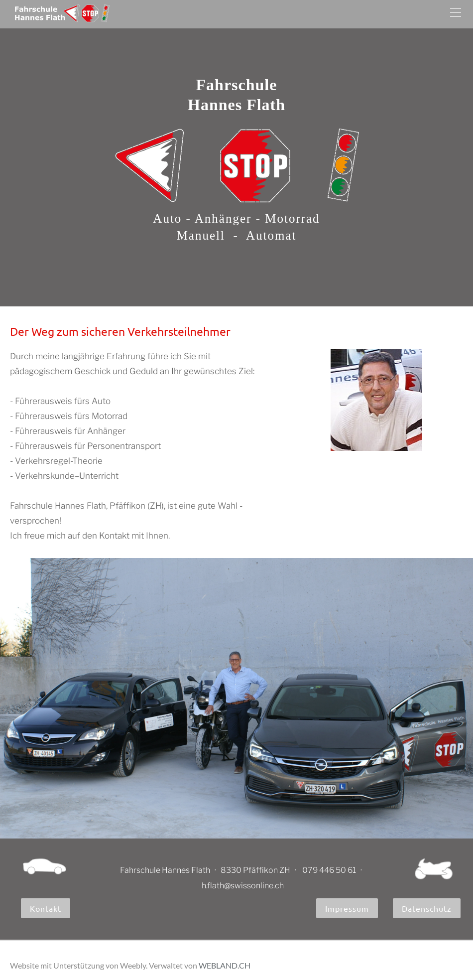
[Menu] (456, 14)
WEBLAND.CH (225, 965)
